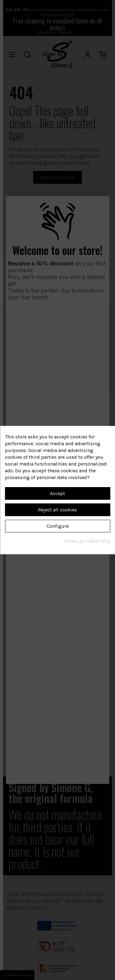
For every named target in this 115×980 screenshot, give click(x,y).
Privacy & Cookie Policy (87, 541)
